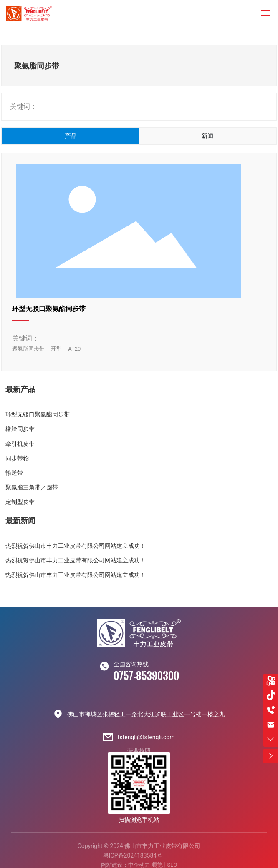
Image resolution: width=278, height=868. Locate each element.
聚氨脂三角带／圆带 (32, 487)
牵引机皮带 (20, 444)
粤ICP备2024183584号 (133, 855)
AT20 (74, 349)
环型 (56, 349)
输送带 (14, 473)
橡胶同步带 (20, 429)
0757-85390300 (146, 676)
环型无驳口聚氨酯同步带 (49, 309)
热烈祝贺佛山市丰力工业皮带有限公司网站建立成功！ (76, 546)
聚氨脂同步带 (28, 349)
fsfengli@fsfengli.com (146, 737)
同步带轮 (17, 458)
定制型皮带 (20, 502)
